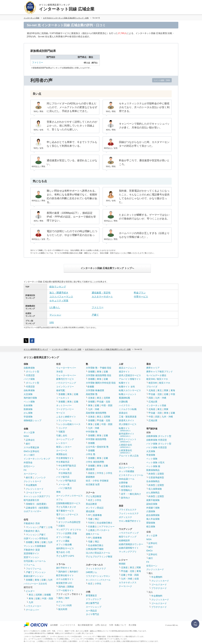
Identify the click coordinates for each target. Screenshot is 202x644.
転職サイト (124, 383)
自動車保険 (29, 368)
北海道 (91, 398)
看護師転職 (124, 398)
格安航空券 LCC (64, 583)
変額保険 (151, 523)
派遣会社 (123, 413)
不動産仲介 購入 (32, 531)
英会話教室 (91, 504)
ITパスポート (103, 530)
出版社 (62, 526)
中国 (173, 394)
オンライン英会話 (95, 508)
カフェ (59, 499)
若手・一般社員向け (131, 494)
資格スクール (92, 534)
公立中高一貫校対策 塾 (97, 447)
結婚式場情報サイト (129, 548)
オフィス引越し (64, 537)
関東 (139, 567)
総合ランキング (58, 287)
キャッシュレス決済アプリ (37, 496)
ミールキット (63, 398)
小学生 (109, 473)
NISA (26, 436)
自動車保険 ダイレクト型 (159, 436)
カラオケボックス (128, 582)
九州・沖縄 (94, 409)
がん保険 (28, 413)
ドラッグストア (94, 599)
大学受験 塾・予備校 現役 (99, 368)
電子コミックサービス (67, 515)
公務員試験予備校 (95, 549)
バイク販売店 (63, 477)
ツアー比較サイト (65, 590)
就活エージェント (128, 368)
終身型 (152, 474)
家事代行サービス (65, 379)
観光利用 (63, 609)
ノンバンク (40, 478)
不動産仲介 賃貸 (32, 550)
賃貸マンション (31, 557)
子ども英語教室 (94, 496)
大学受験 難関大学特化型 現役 (101, 383)
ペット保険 (29, 402)
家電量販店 (91, 595)
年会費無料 (31, 485)
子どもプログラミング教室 (99, 557)
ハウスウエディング (129, 533)
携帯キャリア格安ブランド (160, 372)
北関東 (39, 595)
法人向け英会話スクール (98, 553)
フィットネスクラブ (96, 569)
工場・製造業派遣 (128, 417)
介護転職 (123, 402)
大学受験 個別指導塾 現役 (99, 375)
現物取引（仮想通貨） (37, 504)
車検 (58, 492)
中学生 (100, 473)
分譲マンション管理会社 (36, 538)
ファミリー (38, 62)
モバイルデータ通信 (156, 375)
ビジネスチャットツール (131, 475)
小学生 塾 (91, 454)
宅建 (90, 519)
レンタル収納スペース (69, 424)
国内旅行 (63, 572)
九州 (50, 542)
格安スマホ (165, 383)
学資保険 (28, 417)
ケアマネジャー (107, 527)
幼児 (90, 500)
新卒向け (125, 498)
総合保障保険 (153, 515)
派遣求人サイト (127, 420)
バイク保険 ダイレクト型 (159, 444)
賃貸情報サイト (31, 553)
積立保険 (151, 527)
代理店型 (30, 375)
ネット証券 (29, 432)
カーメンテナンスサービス (69, 496)
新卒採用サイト (127, 435)
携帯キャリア (153, 368)
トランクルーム (64, 420)
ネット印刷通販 (127, 471)
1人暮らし (55, 307)
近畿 (44, 542)
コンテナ (63, 428)
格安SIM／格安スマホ (157, 379)
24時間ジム (92, 572)
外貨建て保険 (153, 508)
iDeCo (149, 551)
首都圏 (29, 542)
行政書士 (92, 527)
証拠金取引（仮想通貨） (38, 508)
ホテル (59, 602)
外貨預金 (28, 462)
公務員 (91, 530)
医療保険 (28, 409)
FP (89, 515)
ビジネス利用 (65, 605)
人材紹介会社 (125, 446)
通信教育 (90, 469)
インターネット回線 (156, 405)
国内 (61, 598)
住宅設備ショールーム (35, 561)
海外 (67, 598)
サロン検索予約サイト (130, 521)
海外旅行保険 (30, 398)
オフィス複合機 (64, 545)
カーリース (62, 450)
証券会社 (30, 440)
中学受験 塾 (92, 432)
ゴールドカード (34, 493)
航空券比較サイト (65, 575)
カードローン (30, 474)
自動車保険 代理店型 (157, 440)
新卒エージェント (128, 440)
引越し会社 (62, 435)
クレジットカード (33, 481)
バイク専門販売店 (67, 481)
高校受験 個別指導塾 (96, 413)
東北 (31, 595)
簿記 (97, 519)
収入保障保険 (155, 489)
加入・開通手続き (59, 293)
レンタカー (62, 443)
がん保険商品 (153, 493)
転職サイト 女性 (127, 387)
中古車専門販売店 (67, 466)
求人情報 (132, 625)
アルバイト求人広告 (129, 456)
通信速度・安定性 (101, 293)
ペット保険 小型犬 (155, 462)
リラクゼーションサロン (98, 576)
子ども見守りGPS (65, 556)
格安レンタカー (64, 447)
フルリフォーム (34, 569)
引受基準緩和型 (156, 478)
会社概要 (54, 625)
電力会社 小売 (63, 552)
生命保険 (28, 405)
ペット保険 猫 (153, 466)
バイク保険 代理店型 (157, 447)
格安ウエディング (128, 537)
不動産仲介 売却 (32, 523)
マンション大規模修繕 (35, 546)
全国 (137, 579)
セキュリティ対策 (59, 300)
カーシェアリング (65, 439)
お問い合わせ (101, 625)
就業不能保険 (153, 500)
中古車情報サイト (65, 458)
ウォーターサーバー (66, 368)
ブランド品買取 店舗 (66, 533)
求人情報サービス (128, 424)
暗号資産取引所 (31, 500)
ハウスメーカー (34, 606)
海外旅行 (74, 572)
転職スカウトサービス (130, 390)
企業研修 (123, 483)
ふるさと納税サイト (66, 417)
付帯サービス (141, 297)
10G (52, 322)
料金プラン (140, 293)
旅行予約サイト (64, 568)
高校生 (91, 473)
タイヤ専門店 (92, 614)
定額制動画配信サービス (68, 503)
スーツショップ (94, 607)
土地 (50, 527)
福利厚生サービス (65, 548)
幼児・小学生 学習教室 (97, 481)
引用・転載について (118, 625)
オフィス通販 (63, 541)
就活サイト (124, 372)
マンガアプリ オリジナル (69, 530)
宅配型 (62, 432)
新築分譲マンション (34, 576)
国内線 (62, 587)
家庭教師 (90, 477)
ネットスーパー (64, 405)
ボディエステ (125, 517)
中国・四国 (48, 598)
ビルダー (30, 591)
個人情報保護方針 (85, 625)
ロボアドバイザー (33, 511)
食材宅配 (61, 390)
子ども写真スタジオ (66, 507)
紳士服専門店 (92, 603)
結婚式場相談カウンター (131, 544)
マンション (55, 315)
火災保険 (28, 394)
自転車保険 (29, 390)
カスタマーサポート (102, 297)
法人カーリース (127, 468)
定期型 (161, 474)
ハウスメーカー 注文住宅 (35, 584)
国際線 (71, 587)
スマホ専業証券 (31, 447)
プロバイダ (152, 387)
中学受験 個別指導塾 (96, 439)
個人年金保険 (153, 519)
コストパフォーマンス (61, 297)
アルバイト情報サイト (130, 379)
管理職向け (127, 490)
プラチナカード (159, 588)
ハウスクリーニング (66, 383)
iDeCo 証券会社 (31, 451)
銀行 (28, 444)
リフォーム (29, 565)
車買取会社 (62, 454)
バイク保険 (29, 379)
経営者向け (127, 486)
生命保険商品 (153, 481)
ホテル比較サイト (65, 579)
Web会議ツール (127, 479)
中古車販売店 (63, 462)
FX (25, 470)
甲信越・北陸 (104, 402)
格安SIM (153, 383)
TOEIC (91, 523)
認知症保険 (152, 504)
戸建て (95, 315)
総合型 (62, 518)
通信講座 (90, 511)
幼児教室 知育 (93, 484)
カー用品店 (91, 611)
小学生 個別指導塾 (95, 462)
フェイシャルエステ (129, 513)
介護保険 (151, 511)
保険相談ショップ (33, 420)
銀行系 (29, 478)
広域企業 (153, 402)
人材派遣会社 (125, 451)
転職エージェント (128, 394)
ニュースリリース (68, 625)
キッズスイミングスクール (98, 580)
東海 (37, 542)
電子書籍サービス (65, 511)
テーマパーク (125, 586)
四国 (151, 398)
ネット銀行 (29, 455)
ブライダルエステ (128, 510)
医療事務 (97, 515)
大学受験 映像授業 (95, 390)
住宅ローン (29, 466)
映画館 (122, 564)
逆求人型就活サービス (130, 375)
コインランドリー (65, 387)
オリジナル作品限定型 (69, 522)
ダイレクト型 (33, 372)
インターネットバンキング (37, 459)
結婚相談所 (124, 540)
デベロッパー (33, 610)
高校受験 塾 (92, 394)
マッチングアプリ (128, 552)
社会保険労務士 (105, 523)
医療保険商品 (153, 470)
